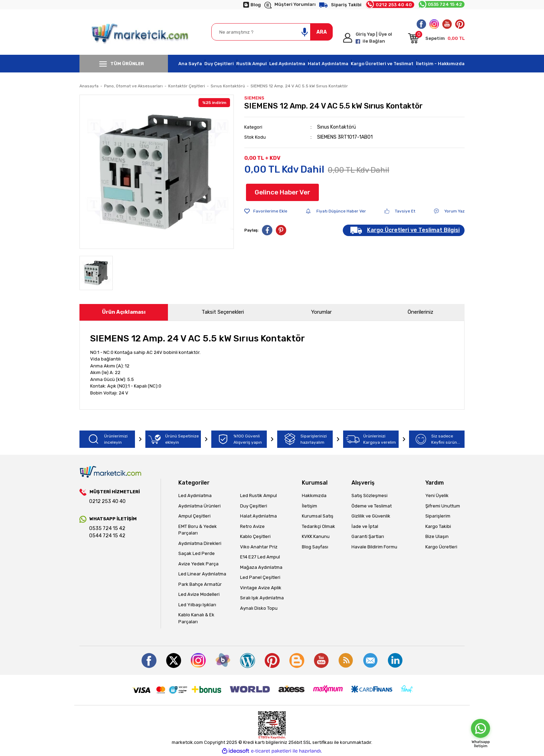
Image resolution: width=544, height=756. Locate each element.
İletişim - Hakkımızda (440, 64)
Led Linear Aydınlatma (202, 574)
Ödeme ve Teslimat (372, 506)
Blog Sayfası (315, 547)
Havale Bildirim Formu (374, 547)
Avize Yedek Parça (198, 564)
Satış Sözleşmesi (369, 496)
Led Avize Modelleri (199, 594)
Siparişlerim (438, 516)
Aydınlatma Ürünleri (199, 506)
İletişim (309, 506)
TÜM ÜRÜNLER (122, 64)
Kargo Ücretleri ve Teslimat (382, 64)
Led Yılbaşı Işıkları (197, 605)
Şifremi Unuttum (443, 506)
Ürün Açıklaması (124, 312)
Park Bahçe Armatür (200, 584)
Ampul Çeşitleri (194, 516)
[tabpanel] (157, 172)
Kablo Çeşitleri (255, 536)
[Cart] (436, 40)
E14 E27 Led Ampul (260, 557)
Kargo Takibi (438, 526)
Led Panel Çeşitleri (260, 577)
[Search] (272, 32)
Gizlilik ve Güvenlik (371, 516)
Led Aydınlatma (287, 64)
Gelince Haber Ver (282, 192)
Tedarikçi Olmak (318, 526)
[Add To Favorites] (266, 211)
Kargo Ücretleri (441, 547)
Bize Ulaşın (437, 536)
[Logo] (140, 32)
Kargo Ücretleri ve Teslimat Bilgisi (413, 230)
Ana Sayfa (190, 64)
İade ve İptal (365, 526)
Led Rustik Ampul (258, 496)
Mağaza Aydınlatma (261, 567)
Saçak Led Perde (197, 553)
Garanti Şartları (368, 536)
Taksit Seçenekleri (223, 312)
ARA (322, 32)
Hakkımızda (314, 496)
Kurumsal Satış (318, 516)
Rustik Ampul (252, 64)
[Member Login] (373, 38)
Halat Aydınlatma (328, 64)
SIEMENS (254, 98)
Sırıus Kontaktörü (337, 127)
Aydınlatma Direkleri (200, 543)
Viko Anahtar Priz (259, 547)
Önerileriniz (420, 312)
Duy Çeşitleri (219, 64)
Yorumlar (321, 312)
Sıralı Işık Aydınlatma (262, 598)
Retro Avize (252, 526)
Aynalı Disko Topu (259, 608)
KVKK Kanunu (316, 536)
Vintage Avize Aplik (261, 588)
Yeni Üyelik (437, 496)
